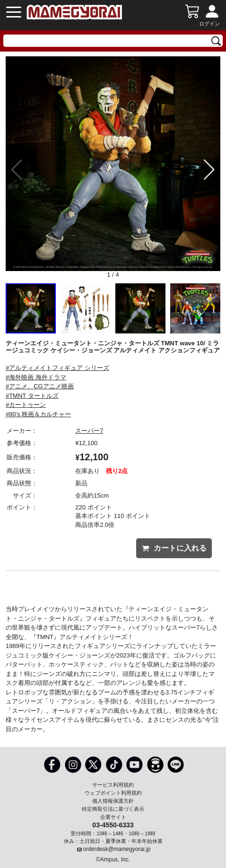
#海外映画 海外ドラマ (36, 377)
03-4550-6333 (113, 824)
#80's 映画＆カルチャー (38, 414)
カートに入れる (174, 548)
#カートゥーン (26, 405)
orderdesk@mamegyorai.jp (117, 849)
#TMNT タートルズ (32, 396)
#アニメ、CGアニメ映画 (40, 386)
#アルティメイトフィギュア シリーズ (57, 368)
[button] (209, 170)
